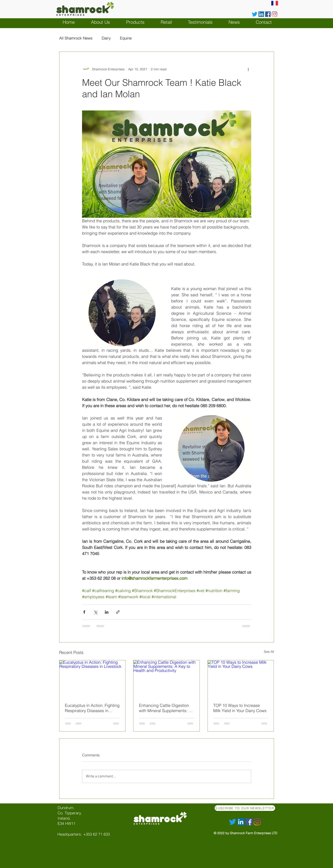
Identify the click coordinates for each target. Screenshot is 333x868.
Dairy (106, 38)
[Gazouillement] (255, 14)
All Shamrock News (76, 38)
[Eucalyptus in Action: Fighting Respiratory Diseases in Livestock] (92, 679)
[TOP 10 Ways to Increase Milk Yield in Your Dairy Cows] (241, 679)
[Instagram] (274, 14)
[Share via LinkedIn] (107, 612)
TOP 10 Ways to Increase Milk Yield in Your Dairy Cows (240, 708)
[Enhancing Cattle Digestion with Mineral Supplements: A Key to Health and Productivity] (166, 679)
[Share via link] (118, 612)
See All (269, 652)
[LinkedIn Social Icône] (261, 14)
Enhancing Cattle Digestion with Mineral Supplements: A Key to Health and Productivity (165, 708)
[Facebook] (268, 14)
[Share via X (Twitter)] (95, 612)
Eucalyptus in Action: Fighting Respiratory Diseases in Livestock (92, 708)
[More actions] (248, 69)
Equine (126, 38)
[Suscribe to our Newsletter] (245, 808)
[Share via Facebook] (84, 612)
